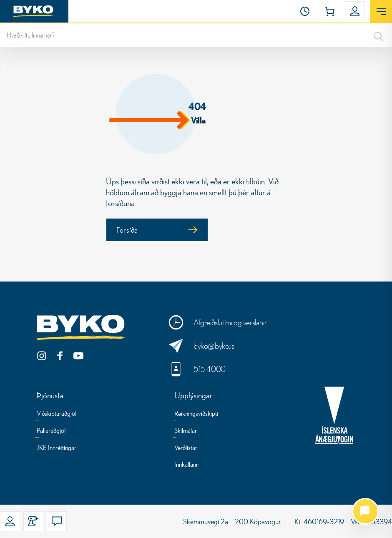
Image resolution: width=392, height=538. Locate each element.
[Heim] (34, 11)
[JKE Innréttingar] (57, 449)
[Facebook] (60, 356)
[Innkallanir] (187, 466)
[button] (305, 11)
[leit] (196, 35)
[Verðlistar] (186, 449)
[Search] (379, 35)
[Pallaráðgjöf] (51, 432)
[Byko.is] (83, 328)
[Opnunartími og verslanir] (217, 322)
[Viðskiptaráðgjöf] (57, 415)
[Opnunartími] (305, 11)
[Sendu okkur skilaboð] (217, 346)
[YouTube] (78, 356)
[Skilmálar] (186, 432)
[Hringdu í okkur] (217, 369)
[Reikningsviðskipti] (196, 415)
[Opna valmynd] (381, 12)
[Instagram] (42, 356)
